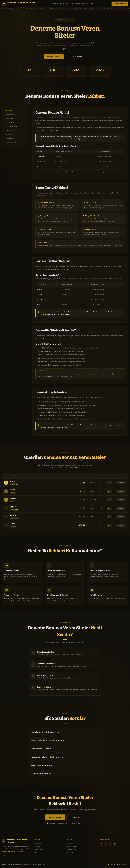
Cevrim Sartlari (75, 4)
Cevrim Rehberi (39, 850)
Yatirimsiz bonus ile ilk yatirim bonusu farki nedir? (47, 740)
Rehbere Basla (120, 4)
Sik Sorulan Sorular (11, 143)
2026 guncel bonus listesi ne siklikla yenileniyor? (47, 757)
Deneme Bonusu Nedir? (12, 115)
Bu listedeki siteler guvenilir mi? (41, 774)
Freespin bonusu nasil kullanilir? (41, 765)
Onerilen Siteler (10, 135)
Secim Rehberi (10, 139)
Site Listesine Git (76, 57)
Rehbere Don (55, 817)
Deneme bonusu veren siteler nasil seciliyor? (45, 732)
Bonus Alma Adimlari (12, 131)
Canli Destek (70, 843)
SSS (92, 4)
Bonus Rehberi (38, 843)
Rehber (56, 4)
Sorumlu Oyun (71, 853)
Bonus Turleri (9, 119)
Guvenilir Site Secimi (11, 127)
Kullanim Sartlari (72, 846)
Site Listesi (85, 4)
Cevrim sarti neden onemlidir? (41, 749)
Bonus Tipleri (64, 4)
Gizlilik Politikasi (71, 850)
